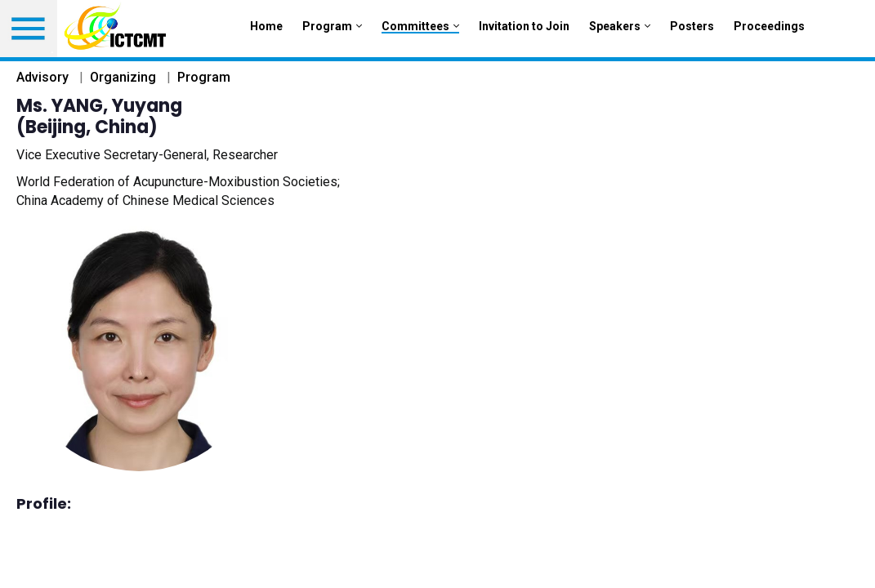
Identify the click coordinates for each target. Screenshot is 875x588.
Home (266, 26)
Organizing (123, 77)
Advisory (42, 77)
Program (332, 26)
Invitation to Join (524, 26)
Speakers (620, 26)
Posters (692, 26)
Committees (420, 27)
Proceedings (769, 26)
